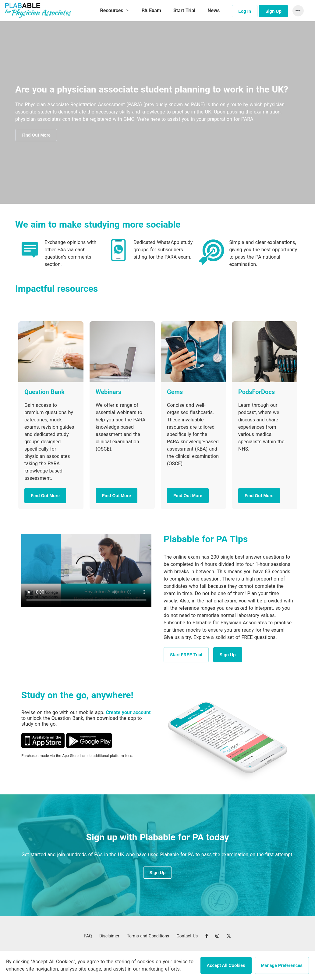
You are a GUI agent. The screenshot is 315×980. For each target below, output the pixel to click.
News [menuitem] (214, 10)
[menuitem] (115, 11)
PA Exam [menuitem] (151, 10)
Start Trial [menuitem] (184, 10)
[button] (297, 11)
